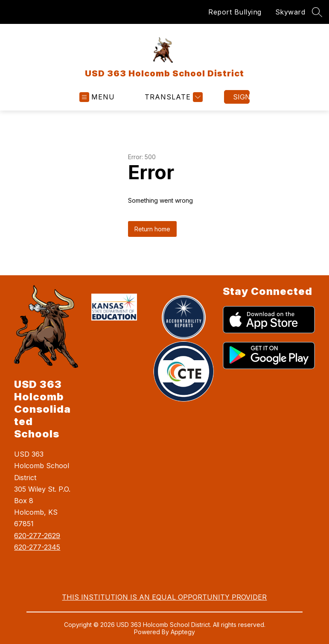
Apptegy (183, 632)
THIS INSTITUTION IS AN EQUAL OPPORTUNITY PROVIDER (164, 597)
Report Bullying (235, 12)
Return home (152, 229)
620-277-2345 (37, 547)
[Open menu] (97, 97)
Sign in (241, 97)
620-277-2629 (37, 536)
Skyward (290, 12)
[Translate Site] (173, 97)
